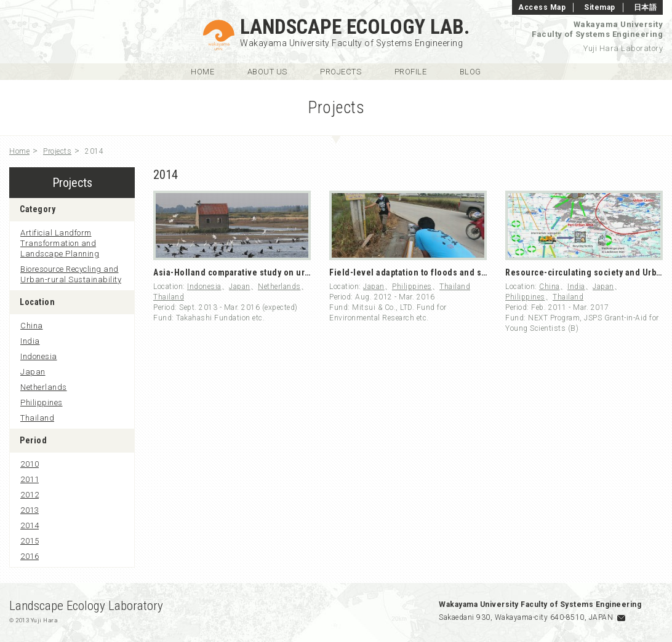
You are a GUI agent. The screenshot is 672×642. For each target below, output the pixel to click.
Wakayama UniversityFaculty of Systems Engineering (597, 29)
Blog (470, 72)
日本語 (646, 7)
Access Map (542, 7)
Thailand (169, 297)
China (550, 287)
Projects (341, 72)
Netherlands (279, 287)
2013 (30, 510)
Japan (240, 287)
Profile (411, 72)
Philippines (412, 287)
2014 (30, 525)
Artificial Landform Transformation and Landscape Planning (60, 243)
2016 (30, 556)
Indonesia (204, 287)
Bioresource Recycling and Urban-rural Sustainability (71, 274)
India (576, 287)
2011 (30, 479)
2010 (30, 464)
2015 (30, 541)
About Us (267, 72)
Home (202, 72)
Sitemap (600, 7)
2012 (30, 495)
